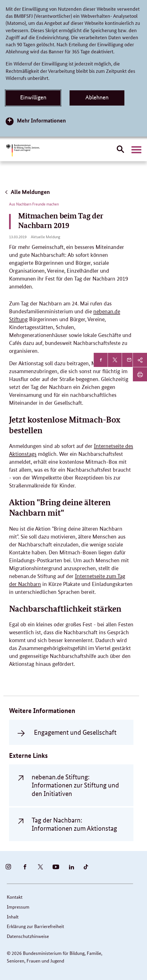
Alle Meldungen (27, 192)
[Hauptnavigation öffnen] (136, 150)
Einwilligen (33, 97)
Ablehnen (97, 97)
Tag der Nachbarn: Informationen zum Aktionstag (74, 824)
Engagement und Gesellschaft (75, 732)
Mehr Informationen (41, 120)
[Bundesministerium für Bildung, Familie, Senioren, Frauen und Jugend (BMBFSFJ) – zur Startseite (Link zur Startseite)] (23, 150)
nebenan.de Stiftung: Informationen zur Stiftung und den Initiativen (75, 785)
